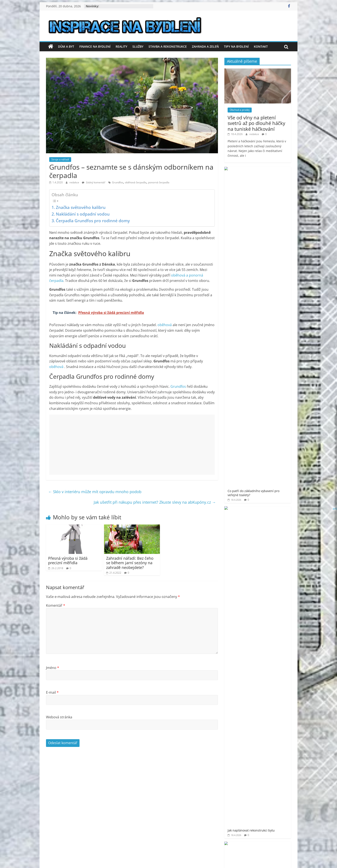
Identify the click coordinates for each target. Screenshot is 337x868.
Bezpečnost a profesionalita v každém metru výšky (269, 222)
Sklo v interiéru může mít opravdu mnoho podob (95, 492)
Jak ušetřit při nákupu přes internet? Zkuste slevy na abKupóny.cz (155, 502)
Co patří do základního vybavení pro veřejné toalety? (271, 175)
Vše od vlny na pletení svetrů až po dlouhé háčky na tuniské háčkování (256, 123)
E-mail (52, 692)
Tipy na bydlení (236, 46)
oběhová (165, 325)
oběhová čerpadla (136, 182)
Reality (121, 46)
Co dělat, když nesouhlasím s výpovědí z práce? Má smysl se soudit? (270, 271)
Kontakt (261, 46)
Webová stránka (59, 717)
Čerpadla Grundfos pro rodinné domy (93, 221)
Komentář (56, 605)
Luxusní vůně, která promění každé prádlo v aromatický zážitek (270, 245)
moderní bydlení (277, 423)
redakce (75, 182)
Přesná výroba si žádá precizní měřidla (68, 561)
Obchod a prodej (240, 110)
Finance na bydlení (95, 46)
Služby (138, 46)
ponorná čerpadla (159, 182)
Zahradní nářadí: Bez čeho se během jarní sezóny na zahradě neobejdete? (130, 563)
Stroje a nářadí (60, 159)
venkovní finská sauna (271, 473)
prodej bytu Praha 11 (264, 441)
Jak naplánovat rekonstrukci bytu (267, 197)
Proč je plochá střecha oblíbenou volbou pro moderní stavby (270, 297)
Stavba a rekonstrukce (168, 46)
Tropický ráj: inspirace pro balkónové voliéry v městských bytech (271, 321)
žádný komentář (94, 182)
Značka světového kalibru (81, 207)
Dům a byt (66, 46)
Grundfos (118, 182)
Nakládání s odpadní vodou (83, 214)
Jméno (53, 668)
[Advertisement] (132, 445)
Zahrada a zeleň (205, 46)
